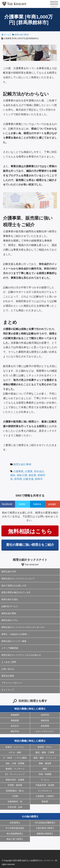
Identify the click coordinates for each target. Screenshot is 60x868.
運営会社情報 (8, 676)
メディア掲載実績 (10, 648)
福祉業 (32, 475)
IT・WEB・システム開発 (15, 758)
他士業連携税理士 (15, 834)
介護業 (29, 471)
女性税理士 (15, 823)
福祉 (13, 475)
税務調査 (15, 720)
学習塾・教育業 (15, 785)
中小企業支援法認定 (15, 828)
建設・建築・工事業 (45, 752)
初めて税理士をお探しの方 (14, 586)
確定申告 (15, 731)
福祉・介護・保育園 (15, 763)
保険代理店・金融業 (15, 780)
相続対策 (45, 720)
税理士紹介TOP (9, 572)
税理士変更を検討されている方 (16, 592)
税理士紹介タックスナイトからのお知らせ (21, 655)
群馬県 (18, 479)
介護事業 (18, 471)
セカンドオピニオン (45, 731)
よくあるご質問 (9, 662)
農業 (45, 769)
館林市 (39, 479)
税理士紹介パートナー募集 (14, 641)
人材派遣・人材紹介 (45, 796)
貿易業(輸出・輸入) (15, 791)
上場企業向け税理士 (45, 828)
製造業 (45, 802)
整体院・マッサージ (15, 769)
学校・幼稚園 (45, 774)
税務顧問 (15, 715)
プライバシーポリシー (12, 683)
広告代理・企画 (15, 807)
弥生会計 (39, 471)
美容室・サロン (45, 747)
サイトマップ (8, 690)
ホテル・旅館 (15, 752)
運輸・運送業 (45, 763)
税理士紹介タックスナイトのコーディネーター (23, 627)
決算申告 (45, 715)
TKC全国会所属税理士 (45, 823)
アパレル (45, 780)
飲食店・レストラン (15, 747)
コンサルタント (45, 791)
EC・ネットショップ (15, 774)
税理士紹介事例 (22, 464)
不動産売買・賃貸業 (45, 785)
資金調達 (45, 726)
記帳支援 (28, 479)
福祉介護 (22, 475)
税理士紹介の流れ (10, 599)
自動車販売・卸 (15, 802)
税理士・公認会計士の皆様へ (15, 634)
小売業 (15, 796)
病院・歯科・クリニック (45, 758)
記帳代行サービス (10, 606)
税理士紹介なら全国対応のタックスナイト (36, 861)
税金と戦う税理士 (15, 839)
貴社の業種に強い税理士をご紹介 (30, 545)
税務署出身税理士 (45, 834)
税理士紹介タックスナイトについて (18, 579)
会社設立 (15, 726)
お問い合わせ (8, 669)
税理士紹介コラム (10, 620)
